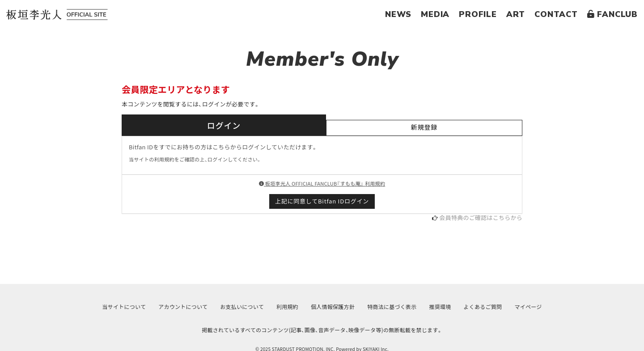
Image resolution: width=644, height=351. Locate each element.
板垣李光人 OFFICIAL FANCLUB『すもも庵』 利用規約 (322, 183)
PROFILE (478, 14)
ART (516, 14)
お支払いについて (242, 307)
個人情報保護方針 (333, 307)
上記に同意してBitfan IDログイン (322, 201)
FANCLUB (612, 14)
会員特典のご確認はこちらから (481, 218)
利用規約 (287, 307)
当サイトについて (124, 307)
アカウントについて (183, 307)
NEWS (398, 14)
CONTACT (556, 14)
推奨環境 (440, 307)
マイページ (528, 307)
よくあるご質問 (483, 307)
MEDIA (435, 14)
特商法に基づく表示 (392, 307)
